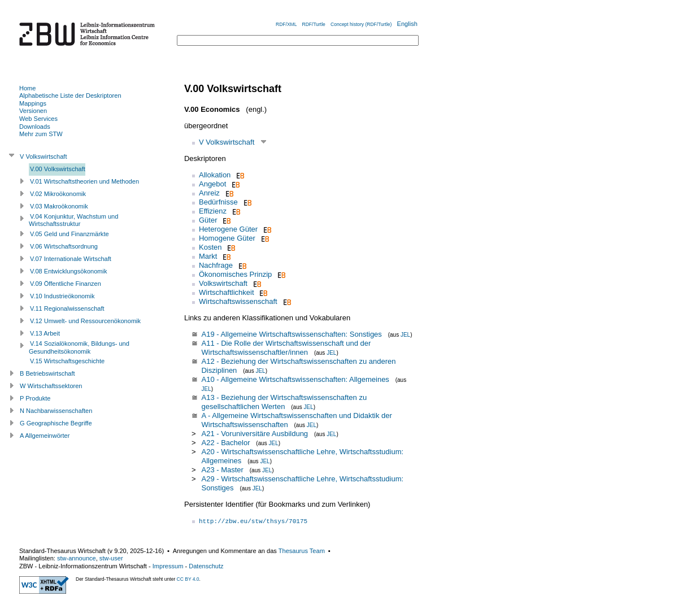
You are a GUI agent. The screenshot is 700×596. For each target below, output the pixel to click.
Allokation (215, 175)
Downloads (35, 127)
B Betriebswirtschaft (47, 373)
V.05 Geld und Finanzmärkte (69, 234)
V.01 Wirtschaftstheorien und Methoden (84, 181)
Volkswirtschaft (223, 283)
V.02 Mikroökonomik (58, 194)
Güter (208, 220)
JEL (405, 335)
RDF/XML (286, 24)
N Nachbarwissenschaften (56, 411)
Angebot (212, 184)
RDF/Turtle (314, 24)
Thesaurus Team (302, 551)
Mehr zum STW (41, 134)
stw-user (111, 558)
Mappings (33, 103)
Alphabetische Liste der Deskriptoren (70, 95)
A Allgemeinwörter (45, 436)
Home (27, 88)
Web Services (38, 119)
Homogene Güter (227, 238)
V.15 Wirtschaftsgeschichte (67, 361)
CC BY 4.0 (188, 579)
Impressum (168, 566)
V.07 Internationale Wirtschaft (71, 259)
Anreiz (209, 193)
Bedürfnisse (218, 202)
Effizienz (213, 211)
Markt (208, 256)
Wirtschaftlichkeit (227, 292)
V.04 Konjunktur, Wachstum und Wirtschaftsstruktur (73, 220)
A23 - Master (222, 470)
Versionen (33, 111)
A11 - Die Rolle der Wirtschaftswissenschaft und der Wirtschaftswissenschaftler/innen (286, 348)
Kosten (210, 247)
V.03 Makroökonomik (59, 206)
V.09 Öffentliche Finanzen (66, 284)
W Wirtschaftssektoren (51, 386)
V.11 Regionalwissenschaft (67, 308)
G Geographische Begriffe (56, 423)
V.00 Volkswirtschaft (58, 169)
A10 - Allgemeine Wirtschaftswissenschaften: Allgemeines (295, 379)
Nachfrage (216, 265)
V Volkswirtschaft (227, 142)
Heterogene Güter (228, 229)
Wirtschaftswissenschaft (238, 301)
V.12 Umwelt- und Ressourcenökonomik (85, 321)
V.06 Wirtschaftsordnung (64, 246)
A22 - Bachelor (225, 443)
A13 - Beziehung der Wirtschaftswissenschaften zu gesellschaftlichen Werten (284, 402)
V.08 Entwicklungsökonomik (69, 271)
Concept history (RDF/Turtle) (361, 24)
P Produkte (35, 398)
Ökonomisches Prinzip (235, 274)
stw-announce (77, 558)
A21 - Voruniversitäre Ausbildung (255, 434)
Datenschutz (206, 566)
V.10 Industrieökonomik (62, 296)
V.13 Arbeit (45, 333)
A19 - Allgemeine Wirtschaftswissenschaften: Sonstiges (291, 334)
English (407, 24)
